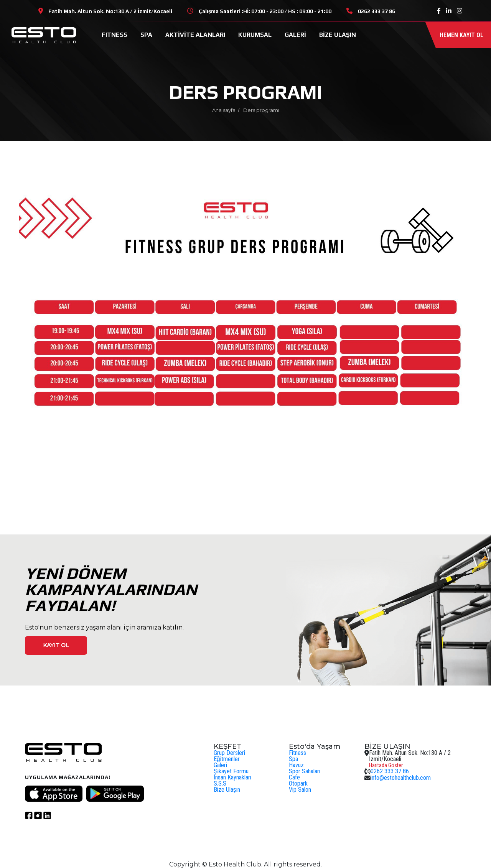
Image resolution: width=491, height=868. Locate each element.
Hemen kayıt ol (461, 35)
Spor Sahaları (305, 771)
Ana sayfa (224, 110)
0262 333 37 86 (376, 11)
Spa (293, 759)
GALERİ (295, 35)
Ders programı (261, 110)
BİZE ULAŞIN (338, 35)
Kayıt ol (56, 645)
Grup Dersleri (229, 753)
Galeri (220, 765)
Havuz (296, 765)
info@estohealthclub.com (401, 778)
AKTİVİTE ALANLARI (195, 35)
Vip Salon (300, 790)
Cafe (294, 777)
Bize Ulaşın (227, 790)
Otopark (298, 783)
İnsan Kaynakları (232, 777)
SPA (146, 35)
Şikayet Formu (231, 771)
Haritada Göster (386, 765)
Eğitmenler (227, 759)
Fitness (297, 753)
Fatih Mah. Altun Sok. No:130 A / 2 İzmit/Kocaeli (110, 11)
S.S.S (220, 783)
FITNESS (115, 35)
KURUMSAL (255, 35)
